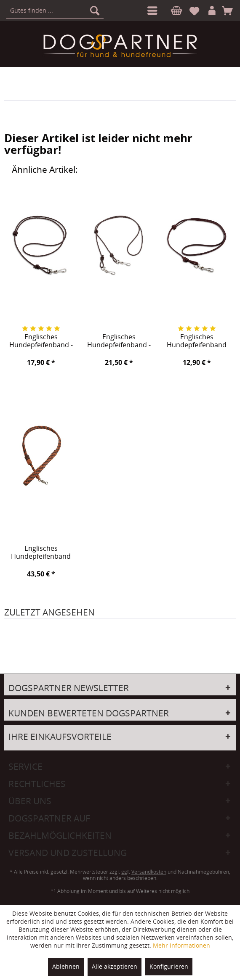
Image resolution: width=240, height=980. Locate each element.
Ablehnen (66, 966)
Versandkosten (149, 872)
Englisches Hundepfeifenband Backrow (41, 553)
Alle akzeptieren (115, 966)
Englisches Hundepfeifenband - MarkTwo (119, 341)
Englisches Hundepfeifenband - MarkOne (41, 341)
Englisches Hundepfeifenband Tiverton (197, 341)
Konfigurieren (169, 966)
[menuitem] (151, 11)
